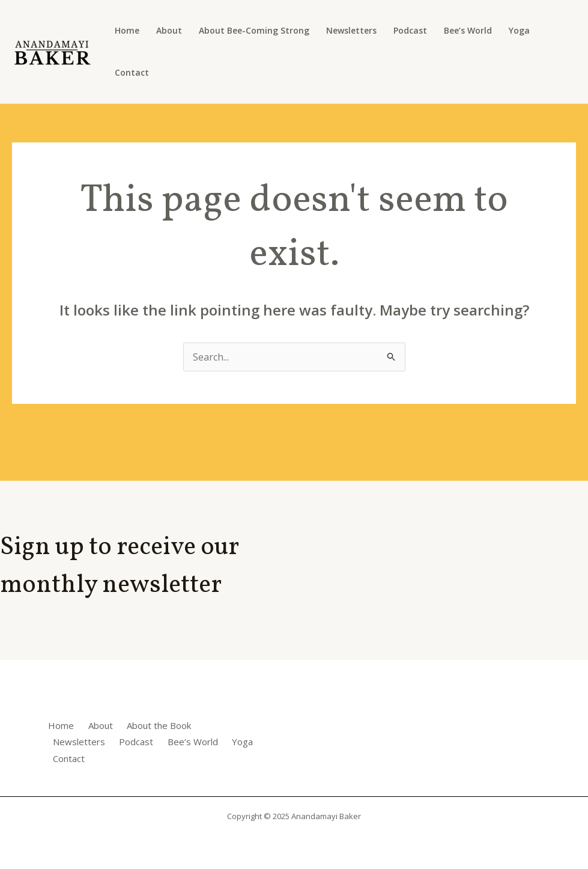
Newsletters (351, 30)
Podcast (410, 30)
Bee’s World (468, 30)
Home (127, 30)
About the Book (159, 725)
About (169, 30)
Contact (132, 72)
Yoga (519, 30)
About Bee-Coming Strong (254, 30)
